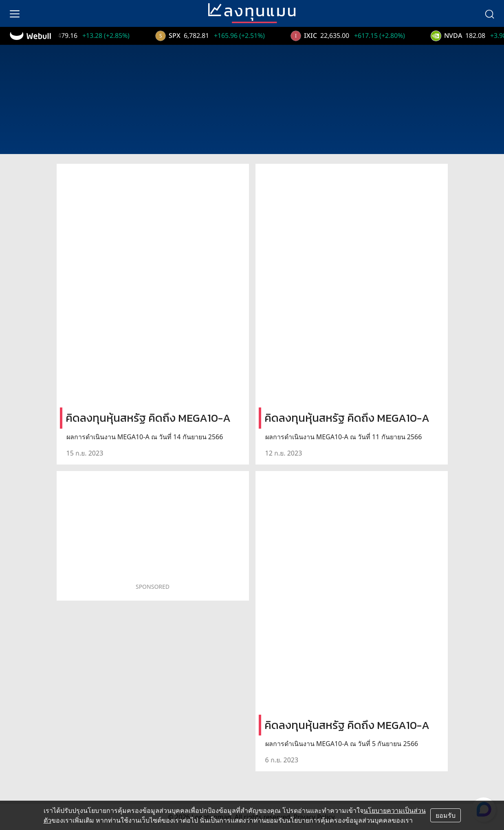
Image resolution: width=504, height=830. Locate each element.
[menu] (15, 13)
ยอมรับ (446, 815)
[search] (489, 13)
